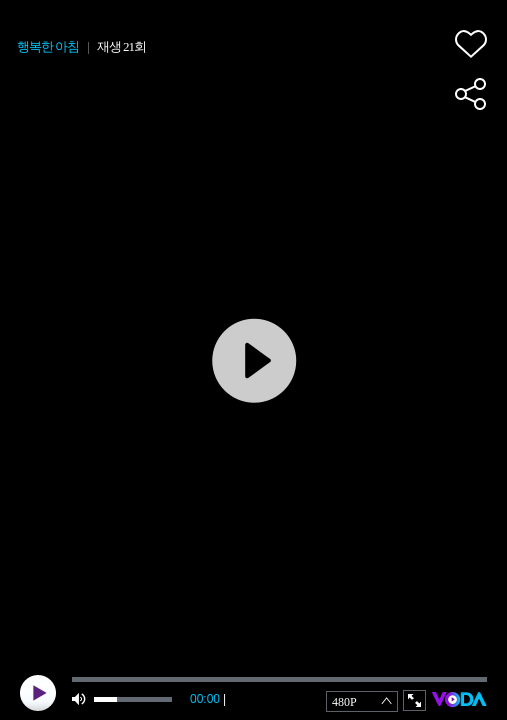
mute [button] (80, 699)
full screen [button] (414, 700)
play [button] (38, 693)
